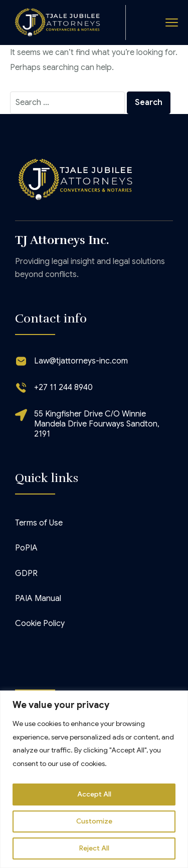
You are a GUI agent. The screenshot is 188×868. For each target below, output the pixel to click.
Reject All (94, 848)
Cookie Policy (40, 623)
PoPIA (26, 548)
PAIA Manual (38, 598)
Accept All (94, 794)
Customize (94, 821)
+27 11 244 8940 (63, 387)
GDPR (26, 573)
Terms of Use (39, 523)
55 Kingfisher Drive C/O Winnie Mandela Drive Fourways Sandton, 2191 (97, 424)
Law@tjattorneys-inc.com (81, 361)
